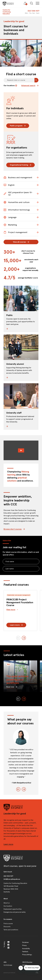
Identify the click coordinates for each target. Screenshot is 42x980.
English (9, 185)
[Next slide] (24, 638)
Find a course (8, 924)
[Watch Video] (21, 450)
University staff (14, 413)
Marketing (10, 225)
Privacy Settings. (27, 955)
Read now (12, 687)
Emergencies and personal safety (15, 912)
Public (9, 315)
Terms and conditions (11, 930)
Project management (15, 232)
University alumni (15, 364)
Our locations (10, 85)
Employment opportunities (13, 909)
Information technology (17, 210)
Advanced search (30, 85)
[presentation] (8, 4)
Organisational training (20, 165)
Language (10, 217)
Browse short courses (14, 529)
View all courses (21, 242)
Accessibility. (26, 949)
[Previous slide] (18, 638)
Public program (18, 126)
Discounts (7, 927)
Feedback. (25, 952)
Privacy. (24, 945)
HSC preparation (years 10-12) (18, 194)
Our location (8, 906)
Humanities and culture (17, 202)
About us (7, 903)
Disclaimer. (25, 942)
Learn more (16, 625)
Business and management (18, 177)
